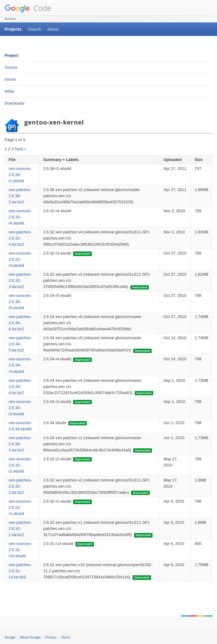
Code (28, 8)
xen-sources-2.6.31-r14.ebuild (20, 550)
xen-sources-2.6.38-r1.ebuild (20, 175)
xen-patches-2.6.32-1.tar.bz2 (20, 529)
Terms (66, 637)
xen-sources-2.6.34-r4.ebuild (20, 365)
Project (11, 55)
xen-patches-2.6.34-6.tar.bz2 (20, 323)
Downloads (14, 103)
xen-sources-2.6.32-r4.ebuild (20, 217)
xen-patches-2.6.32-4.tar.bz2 (20, 238)
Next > (21, 149)
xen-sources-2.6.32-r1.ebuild (20, 507)
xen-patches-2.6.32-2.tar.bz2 (20, 486)
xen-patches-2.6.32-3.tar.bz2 (20, 280)
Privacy (51, 637)
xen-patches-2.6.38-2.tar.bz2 (20, 196)
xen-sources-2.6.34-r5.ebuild (20, 302)
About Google (30, 637)
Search (34, 29)
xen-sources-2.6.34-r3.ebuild (20, 408)
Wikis (9, 91)
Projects (13, 29)
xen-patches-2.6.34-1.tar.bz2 (20, 444)
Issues (10, 79)
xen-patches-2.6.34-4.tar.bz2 (20, 387)
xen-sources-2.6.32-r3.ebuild (20, 259)
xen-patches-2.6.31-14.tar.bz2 (20, 571)
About (53, 29)
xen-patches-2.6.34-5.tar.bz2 (20, 344)
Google (10, 637)
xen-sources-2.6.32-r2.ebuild (20, 465)
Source (11, 67)
